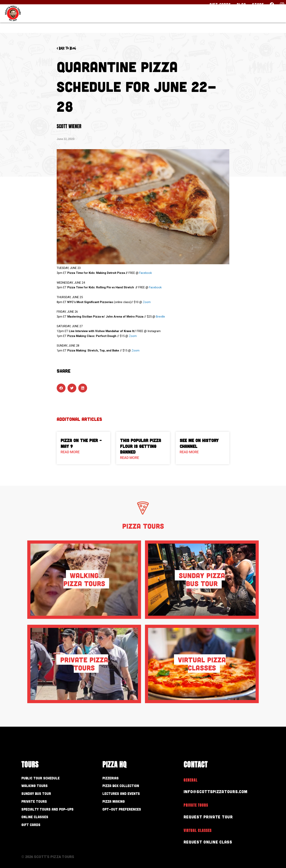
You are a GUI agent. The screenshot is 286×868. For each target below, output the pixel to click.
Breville (160, 317)
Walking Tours (39, 787)
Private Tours (38, 804)
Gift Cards (220, 4)
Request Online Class (210, 842)
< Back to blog (70, 48)
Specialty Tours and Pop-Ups (56, 813)
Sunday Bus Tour (41, 795)
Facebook (146, 273)
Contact (268, 21)
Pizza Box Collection (127, 787)
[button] (61, 388)
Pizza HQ (209, 21)
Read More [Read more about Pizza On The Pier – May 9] (70, 452)
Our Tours (173, 21)
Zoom (147, 302)
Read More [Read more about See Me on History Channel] (189, 452)
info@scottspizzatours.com (219, 791)
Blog (241, 4)
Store (258, 4)
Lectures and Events (127, 795)
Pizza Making (117, 804)
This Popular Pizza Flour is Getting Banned (141, 446)
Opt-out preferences (128, 813)
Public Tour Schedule (47, 778)
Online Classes (39, 821)
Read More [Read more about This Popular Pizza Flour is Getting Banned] (130, 458)
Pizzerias (113, 778)
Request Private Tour (211, 817)
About (238, 21)
